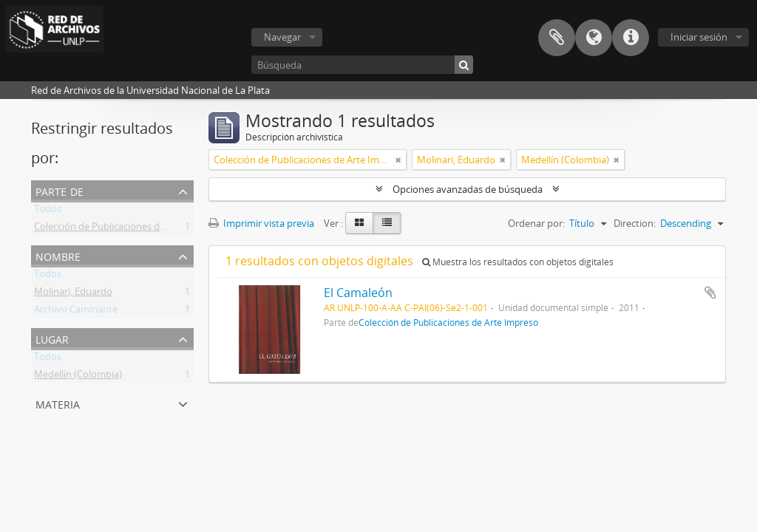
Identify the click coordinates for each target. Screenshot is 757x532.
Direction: (635, 223)
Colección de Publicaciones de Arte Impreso (129, 229)
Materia (58, 403)
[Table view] (387, 223)
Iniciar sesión (699, 37)
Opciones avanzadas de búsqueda (468, 189)
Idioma (594, 38)
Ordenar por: (536, 223)
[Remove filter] (398, 160)
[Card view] (359, 223)
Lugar (52, 338)
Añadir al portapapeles (710, 293)
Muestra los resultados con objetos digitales (518, 262)
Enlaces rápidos (631, 38)
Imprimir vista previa (261, 223)
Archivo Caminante (76, 312)
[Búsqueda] (362, 65)
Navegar (282, 37)
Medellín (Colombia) (78, 377)
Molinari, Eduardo (73, 294)
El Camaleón (358, 293)
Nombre (58, 255)
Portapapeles (557, 38)
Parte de (60, 190)
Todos (48, 211)
